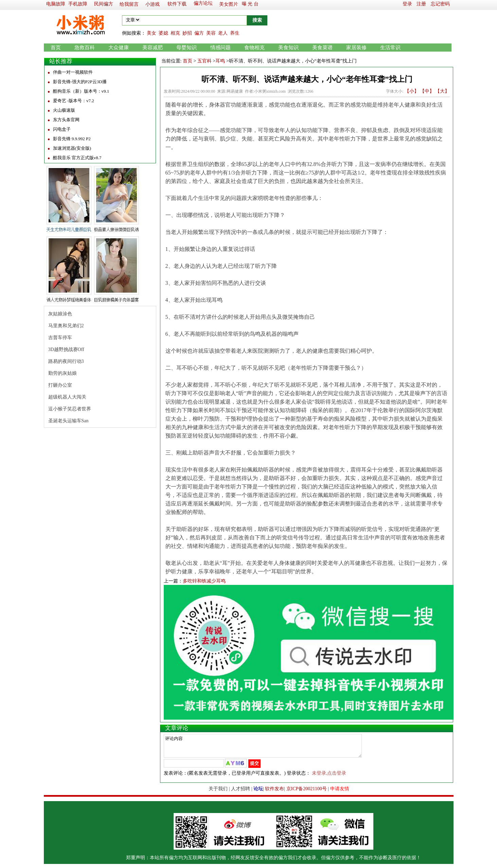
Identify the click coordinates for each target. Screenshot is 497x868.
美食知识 (288, 48)
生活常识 (390, 48)
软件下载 (177, 4)
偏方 (199, 33)
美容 (211, 33)
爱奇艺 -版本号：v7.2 (74, 101)
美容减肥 (153, 48)
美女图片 (229, 4)
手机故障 (78, 4)
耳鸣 (220, 61)
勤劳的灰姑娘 (63, 373)
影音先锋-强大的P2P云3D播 (80, 82)
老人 (223, 33)
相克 (175, 33)
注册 (421, 4)
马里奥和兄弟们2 (66, 326)
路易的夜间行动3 (66, 361)
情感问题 (220, 48)
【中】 (427, 91)
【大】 (442, 91)
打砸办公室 (60, 385)
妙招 (187, 33)
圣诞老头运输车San (68, 421)
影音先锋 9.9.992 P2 (72, 139)
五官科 (205, 61)
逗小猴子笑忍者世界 (70, 409)
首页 (56, 48)
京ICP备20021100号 (307, 793)
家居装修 (356, 48)
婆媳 (163, 33)
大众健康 (119, 48)
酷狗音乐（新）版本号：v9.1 (81, 91)
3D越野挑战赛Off (66, 349)
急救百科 (85, 48)
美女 (152, 33)
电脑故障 (56, 4)
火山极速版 (64, 110)
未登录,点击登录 (329, 777)
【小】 (412, 91)
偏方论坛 (203, 3)
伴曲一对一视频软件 (73, 72)
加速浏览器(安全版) (72, 148)
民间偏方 (104, 4)
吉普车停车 (60, 338)
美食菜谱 (322, 48)
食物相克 (254, 48)
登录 (407, 4)
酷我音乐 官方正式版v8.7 (77, 158)
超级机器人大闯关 (67, 397)
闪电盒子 (62, 129)
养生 (235, 33)
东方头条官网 (66, 120)
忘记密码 (440, 4)
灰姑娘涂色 (60, 314)
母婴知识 (187, 48)
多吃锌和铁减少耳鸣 (204, 581)
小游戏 (153, 4)
